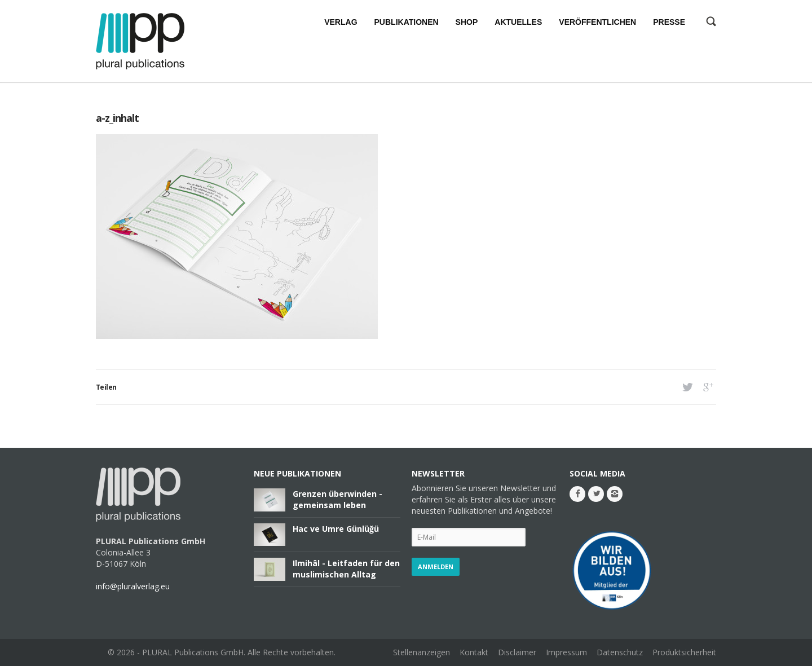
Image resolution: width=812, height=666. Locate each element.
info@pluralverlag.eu (133, 586)
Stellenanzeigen (422, 652)
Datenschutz (620, 652)
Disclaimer (517, 652)
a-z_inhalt (117, 118)
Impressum (566, 652)
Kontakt (474, 652)
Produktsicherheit (684, 652)
